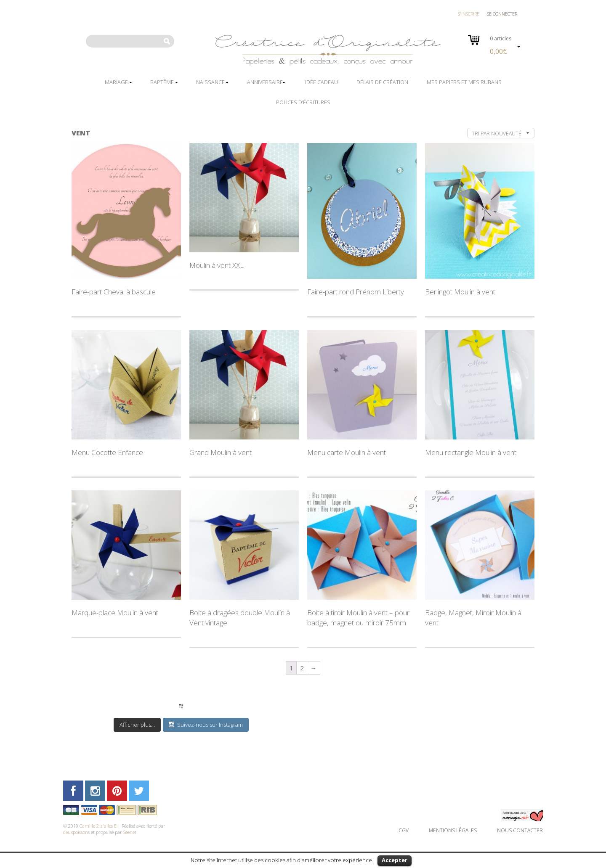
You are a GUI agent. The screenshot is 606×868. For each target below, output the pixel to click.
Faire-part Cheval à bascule (114, 292)
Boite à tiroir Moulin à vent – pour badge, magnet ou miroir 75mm (358, 618)
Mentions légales (453, 830)
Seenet (130, 832)
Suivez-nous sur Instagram (206, 725)
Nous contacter (520, 830)
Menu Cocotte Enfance (107, 452)
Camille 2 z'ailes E (98, 826)
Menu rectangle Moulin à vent (471, 452)
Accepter (395, 860)
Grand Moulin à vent (221, 452)
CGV (404, 830)
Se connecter (502, 14)
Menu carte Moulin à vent (347, 452)
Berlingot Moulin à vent (460, 292)
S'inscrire (469, 14)
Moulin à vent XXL (217, 265)
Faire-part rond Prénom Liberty (356, 292)
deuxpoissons (76, 832)
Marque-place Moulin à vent (115, 613)
